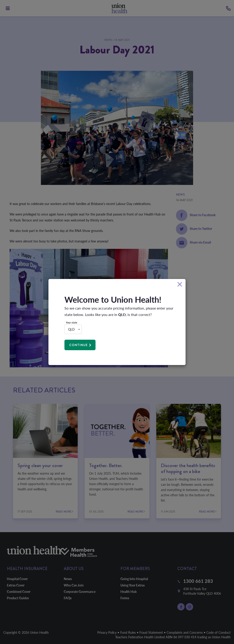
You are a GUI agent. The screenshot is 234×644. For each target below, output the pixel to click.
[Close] (180, 285)
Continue (78, 345)
